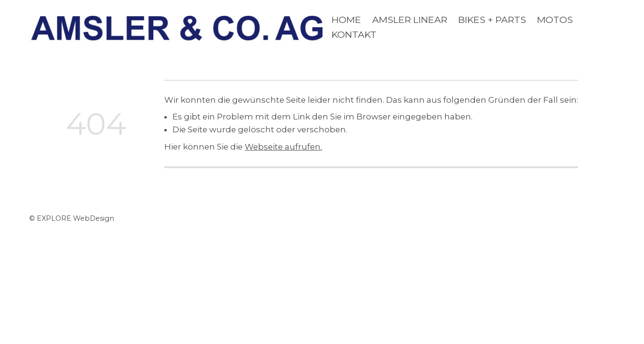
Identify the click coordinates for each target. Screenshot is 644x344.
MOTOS (555, 20)
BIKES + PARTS (492, 20)
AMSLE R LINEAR (410, 20)
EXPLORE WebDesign (75, 218)
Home (346, 20)
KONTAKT (354, 34)
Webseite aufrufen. (283, 147)
